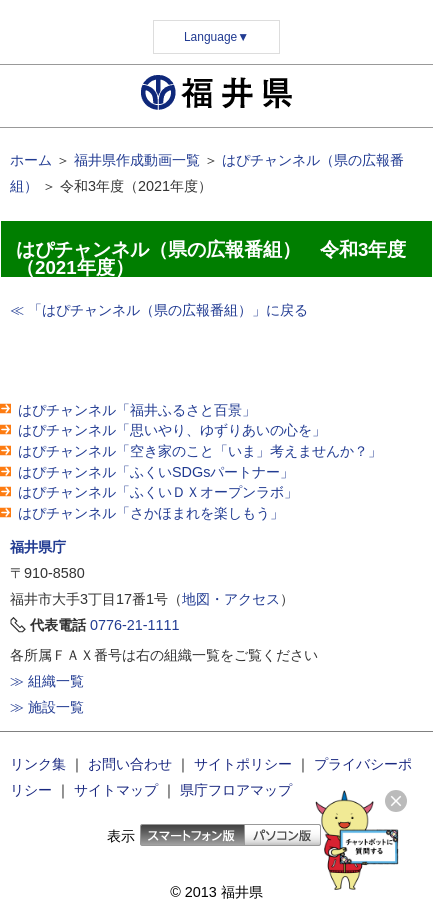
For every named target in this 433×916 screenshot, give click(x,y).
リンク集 (38, 764)
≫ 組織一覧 (47, 681)
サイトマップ (116, 790)
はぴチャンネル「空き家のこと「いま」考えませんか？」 (200, 451)
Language (216, 37)
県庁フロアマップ (236, 790)
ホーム (31, 160)
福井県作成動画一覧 (137, 160)
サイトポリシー (243, 764)
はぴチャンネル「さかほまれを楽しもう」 (151, 513)
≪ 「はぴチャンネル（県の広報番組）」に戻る (159, 310)
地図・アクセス (231, 599)
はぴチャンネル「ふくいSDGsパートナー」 (156, 472)
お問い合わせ (130, 764)
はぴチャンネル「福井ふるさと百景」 (137, 410)
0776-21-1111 (135, 625)
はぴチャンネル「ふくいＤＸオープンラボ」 (158, 492)
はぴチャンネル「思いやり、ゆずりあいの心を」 (172, 430)
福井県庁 (38, 547)
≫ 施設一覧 (47, 707)
